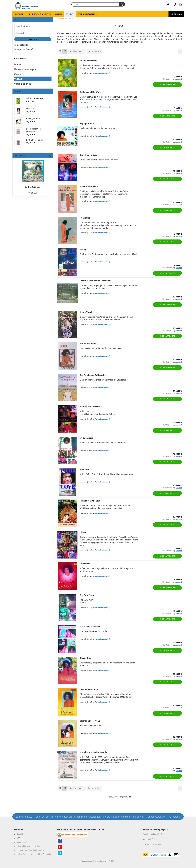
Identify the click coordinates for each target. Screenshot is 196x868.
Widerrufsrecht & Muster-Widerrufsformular (34, 854)
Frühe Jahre (85, 218)
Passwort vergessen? (23, 49)
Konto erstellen (21, 45)
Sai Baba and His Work (90, 92)
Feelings (84, 249)
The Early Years (87, 595)
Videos (70, 14)
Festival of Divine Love (90, 501)
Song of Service (87, 312)
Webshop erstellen (89, 861)
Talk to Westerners (88, 61)
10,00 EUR (33, 193)
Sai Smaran (85, 564)
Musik (59, 14)
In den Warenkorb (167, 85)
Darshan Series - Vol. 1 (90, 689)
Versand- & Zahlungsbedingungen (30, 850)
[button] (168, 4)
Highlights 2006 (87, 124)
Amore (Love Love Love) (90, 407)
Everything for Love (88, 155)
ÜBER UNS (176, 14)
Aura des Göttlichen (89, 186)
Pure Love (84, 469)
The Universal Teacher (90, 627)
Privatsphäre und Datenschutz (29, 846)
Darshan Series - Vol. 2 (90, 721)
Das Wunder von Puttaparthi (93, 375)
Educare (83, 532)
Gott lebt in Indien (88, 344)
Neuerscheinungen (39, 14)
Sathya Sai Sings (33, 187)
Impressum (21, 842)
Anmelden (33, 39)
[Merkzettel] (174, 4)
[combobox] (77, 51)
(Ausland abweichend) (102, 73)
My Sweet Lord (86, 438)
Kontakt (20, 834)
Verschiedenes (87, 14)
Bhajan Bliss (85, 658)
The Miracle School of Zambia (93, 752)
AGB (18, 838)
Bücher (19, 14)
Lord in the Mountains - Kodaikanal (96, 281)
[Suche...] (122, 4)
